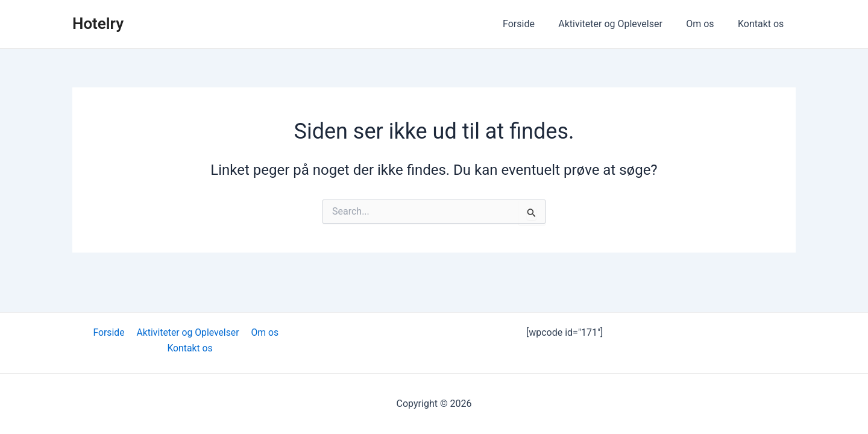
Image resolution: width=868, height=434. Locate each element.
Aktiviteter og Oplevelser (622, 24)
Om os (706, 24)
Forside (534, 24)
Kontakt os (763, 24)
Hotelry (98, 24)
